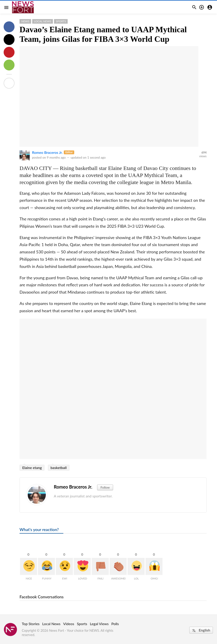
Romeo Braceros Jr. (47, 152)
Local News (43, 21)
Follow (105, 487)
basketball (59, 468)
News (25, 21)
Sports (61, 21)
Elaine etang (32, 468)
